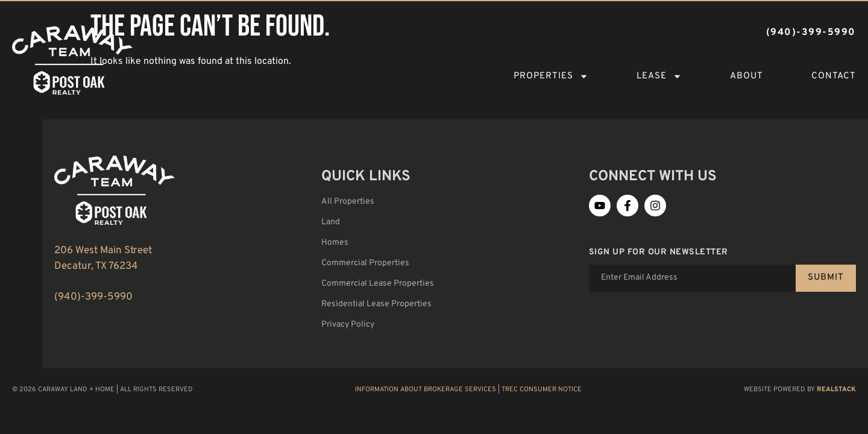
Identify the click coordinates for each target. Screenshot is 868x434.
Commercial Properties (365, 263)
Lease (659, 76)
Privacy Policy (348, 325)
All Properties (348, 202)
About (747, 76)
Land (331, 222)
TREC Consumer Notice (542, 389)
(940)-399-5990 (93, 297)
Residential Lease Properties (376, 304)
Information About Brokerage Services (426, 389)
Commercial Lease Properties (378, 284)
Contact (834, 76)
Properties (551, 76)
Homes (335, 243)
